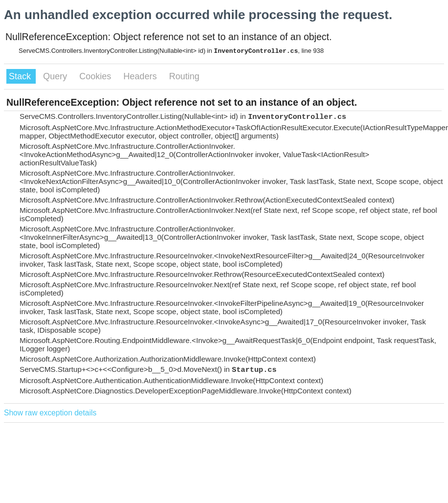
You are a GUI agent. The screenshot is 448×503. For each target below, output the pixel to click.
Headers (141, 76)
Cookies (96, 76)
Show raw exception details (50, 413)
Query (56, 76)
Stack (21, 76)
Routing (184, 76)
